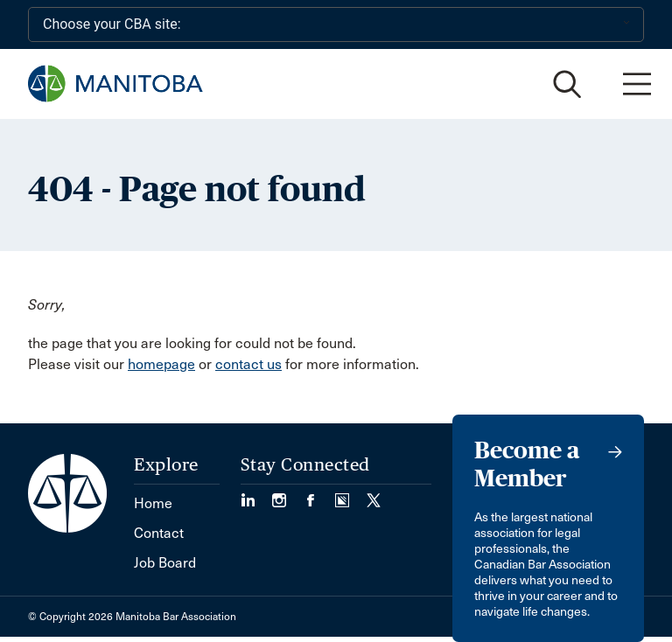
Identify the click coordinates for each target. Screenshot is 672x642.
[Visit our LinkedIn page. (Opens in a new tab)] (256, 495)
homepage (161, 364)
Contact (159, 533)
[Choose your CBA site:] (336, 24)
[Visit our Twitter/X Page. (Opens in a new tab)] (374, 495)
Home (153, 503)
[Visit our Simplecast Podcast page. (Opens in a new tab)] (351, 495)
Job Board (165, 563)
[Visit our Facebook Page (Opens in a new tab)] (319, 495)
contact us (248, 364)
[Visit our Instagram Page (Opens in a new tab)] (288, 495)
